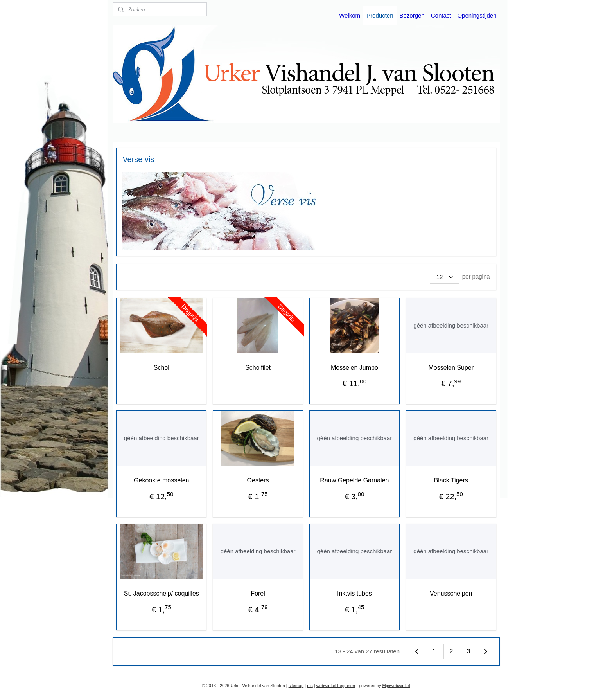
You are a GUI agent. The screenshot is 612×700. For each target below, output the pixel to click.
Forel (258, 593)
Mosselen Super (451, 368)
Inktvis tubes (354, 593)
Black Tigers (451, 480)
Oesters (258, 480)
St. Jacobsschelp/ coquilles (161, 593)
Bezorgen (412, 15)
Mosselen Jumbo (354, 368)
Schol (161, 368)
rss (310, 686)
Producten (380, 15)
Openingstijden (477, 15)
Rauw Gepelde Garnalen (354, 480)
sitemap (296, 686)
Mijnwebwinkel (396, 686)
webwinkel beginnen (336, 686)
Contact (441, 15)
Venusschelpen (451, 593)
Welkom (350, 15)
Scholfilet (258, 368)
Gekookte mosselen (161, 480)
